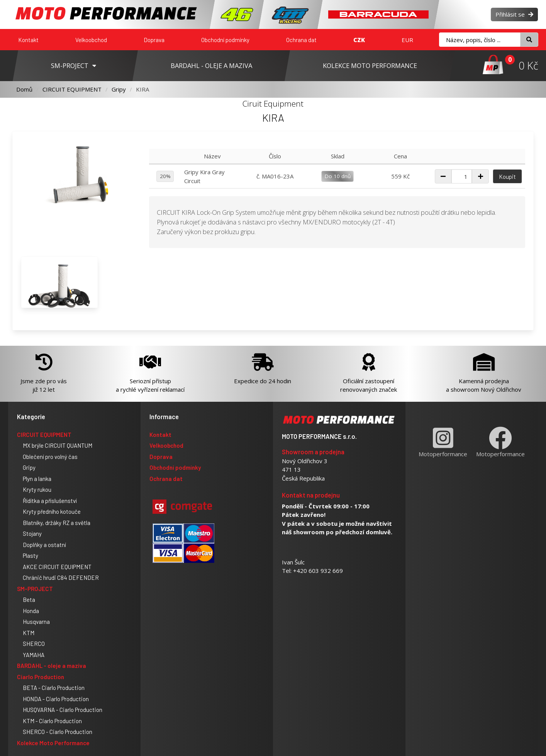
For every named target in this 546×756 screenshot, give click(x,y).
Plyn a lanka (37, 479)
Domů (24, 89)
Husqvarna (36, 622)
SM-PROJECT (35, 589)
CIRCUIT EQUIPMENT (72, 89)
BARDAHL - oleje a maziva (52, 666)
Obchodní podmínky (225, 40)
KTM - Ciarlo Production (52, 721)
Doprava (154, 40)
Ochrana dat (301, 40)
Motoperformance (443, 442)
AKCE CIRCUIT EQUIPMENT (57, 567)
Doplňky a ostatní (44, 545)
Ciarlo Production (41, 677)
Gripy (119, 89)
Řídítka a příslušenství (50, 501)
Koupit (507, 177)
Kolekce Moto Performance (53, 743)
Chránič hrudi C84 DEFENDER (61, 578)
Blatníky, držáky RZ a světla (57, 523)
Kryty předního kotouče (52, 511)
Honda (31, 611)
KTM (29, 633)
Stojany (32, 533)
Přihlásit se (514, 14)
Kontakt (28, 40)
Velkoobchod (91, 40)
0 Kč (528, 65)
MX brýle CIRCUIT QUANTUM (58, 445)
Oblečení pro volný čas (50, 457)
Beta (29, 600)
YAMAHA (34, 655)
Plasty (31, 556)
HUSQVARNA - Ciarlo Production (63, 710)
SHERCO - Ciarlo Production (58, 732)
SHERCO (34, 644)
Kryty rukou (37, 489)
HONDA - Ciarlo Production (56, 699)
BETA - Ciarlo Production (54, 688)
